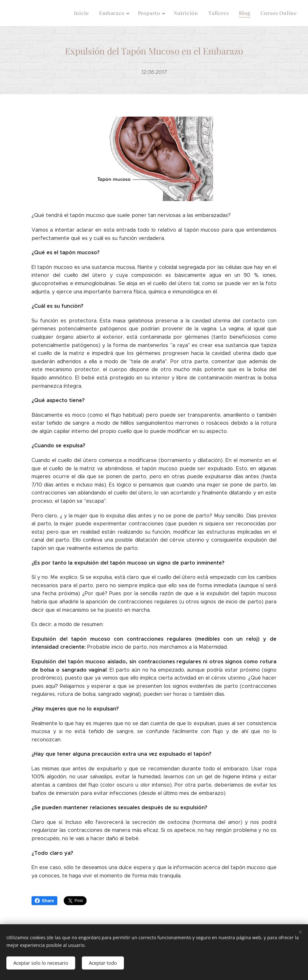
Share (44, 901)
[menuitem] (90, 13)
